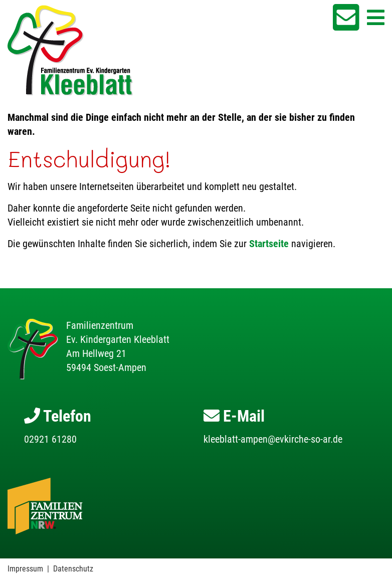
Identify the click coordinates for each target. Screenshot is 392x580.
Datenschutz (73, 569)
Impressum (25, 569)
